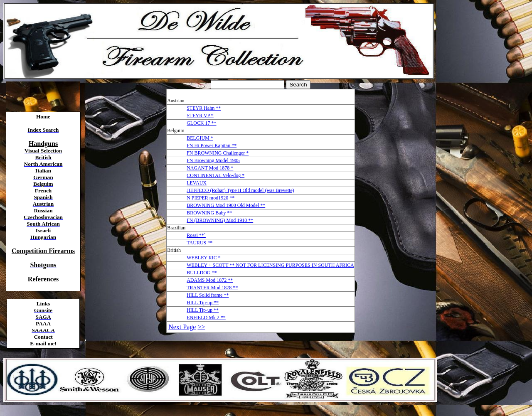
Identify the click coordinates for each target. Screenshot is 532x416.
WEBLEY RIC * (204, 258)
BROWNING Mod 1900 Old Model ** (226, 205)
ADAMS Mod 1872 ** (210, 280)
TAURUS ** (199, 243)
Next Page (182, 327)
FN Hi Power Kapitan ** (212, 145)
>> (201, 327)
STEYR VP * (200, 116)
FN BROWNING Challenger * (218, 153)
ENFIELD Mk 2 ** (206, 318)
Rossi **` (196, 235)
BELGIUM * (200, 138)
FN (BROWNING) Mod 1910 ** (220, 220)
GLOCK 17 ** (201, 123)
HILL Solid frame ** (208, 295)
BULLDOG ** (202, 273)
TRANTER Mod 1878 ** (212, 288)
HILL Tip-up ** (203, 303)
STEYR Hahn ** (204, 108)
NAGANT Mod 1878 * (210, 168)
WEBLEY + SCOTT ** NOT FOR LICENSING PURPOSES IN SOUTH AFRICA (270, 265)
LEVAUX (197, 183)
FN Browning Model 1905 (213, 160)
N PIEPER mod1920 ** (211, 198)
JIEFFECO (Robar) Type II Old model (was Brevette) (240, 190)
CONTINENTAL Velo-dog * (216, 175)
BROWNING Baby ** (209, 213)
